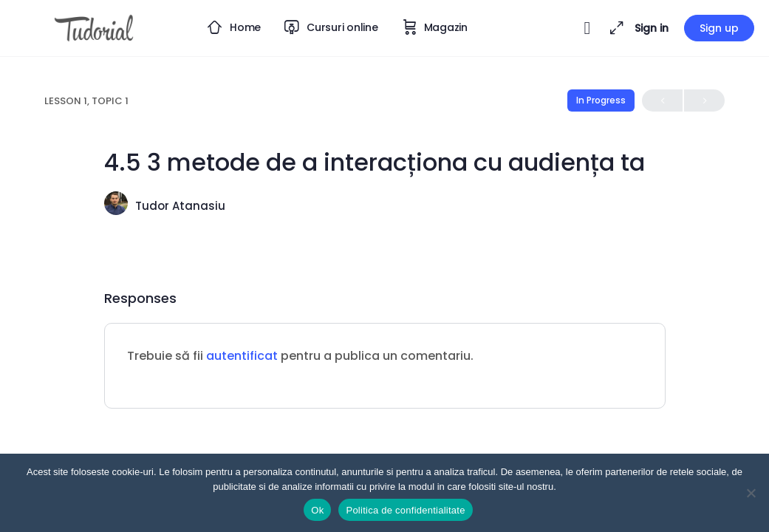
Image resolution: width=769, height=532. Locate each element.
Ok (317, 510)
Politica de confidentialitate (405, 510)
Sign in (652, 28)
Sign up (719, 28)
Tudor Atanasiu (180, 206)
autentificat (242, 356)
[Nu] (751, 493)
